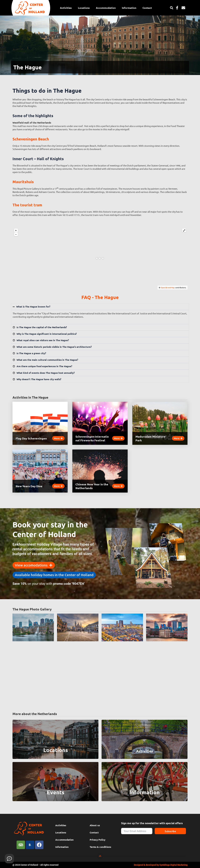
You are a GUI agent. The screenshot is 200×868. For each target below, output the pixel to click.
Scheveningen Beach (31, 139)
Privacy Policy (97, 840)
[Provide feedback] (9, 859)
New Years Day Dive (29, 486)
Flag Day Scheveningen (31, 438)
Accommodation (106, 8)
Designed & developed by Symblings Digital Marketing (161, 865)
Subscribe (170, 831)
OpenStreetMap (168, 287)
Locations (84, 8)
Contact (147, 8)
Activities (66, 8)
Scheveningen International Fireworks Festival (92, 438)
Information (129, 8)
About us (95, 825)
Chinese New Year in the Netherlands (92, 486)
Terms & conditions (100, 847)
